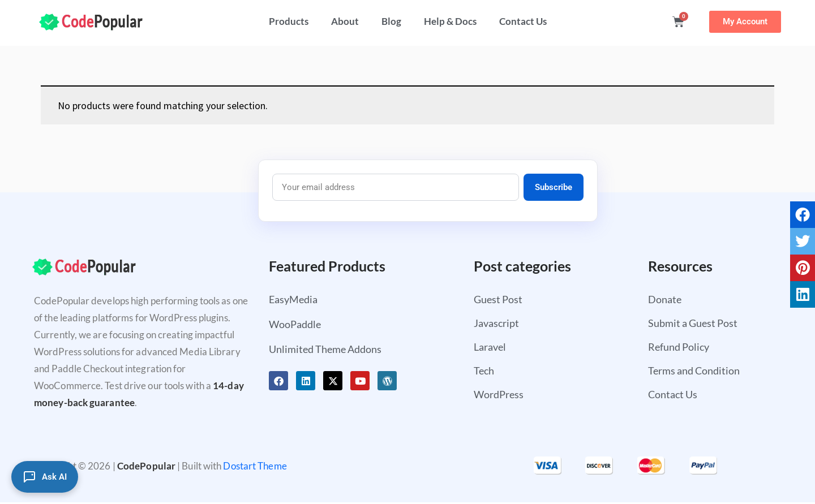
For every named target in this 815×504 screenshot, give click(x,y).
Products (289, 21)
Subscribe (554, 187)
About (345, 21)
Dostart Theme (255, 466)
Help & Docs (450, 21)
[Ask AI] (45, 477)
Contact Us (523, 21)
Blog (391, 21)
